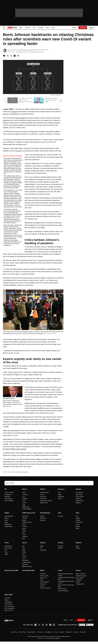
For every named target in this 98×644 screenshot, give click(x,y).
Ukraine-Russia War (11, 570)
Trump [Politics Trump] (42, 495)
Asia (34, 28)
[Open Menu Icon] (4, 28)
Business (61, 489)
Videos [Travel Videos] (6, 554)
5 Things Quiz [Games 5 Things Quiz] (80, 584)
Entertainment (45, 513)
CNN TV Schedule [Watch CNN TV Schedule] (45, 588)
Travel (7, 543)
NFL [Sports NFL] (24, 546)
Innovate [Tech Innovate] (60, 516)
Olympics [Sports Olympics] (25, 564)
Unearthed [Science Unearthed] (43, 550)
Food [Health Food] (6, 520)
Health (7, 513)
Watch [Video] (65, 620)
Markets (78, 489)
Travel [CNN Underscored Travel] (24, 535)
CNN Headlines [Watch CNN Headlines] (45, 582)
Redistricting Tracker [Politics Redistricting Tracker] (46, 501)
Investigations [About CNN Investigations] (8, 602)
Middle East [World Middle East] (26, 507)
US (5, 489)
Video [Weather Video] (77, 546)
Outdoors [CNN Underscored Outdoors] (25, 537)
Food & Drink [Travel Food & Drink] (8, 548)
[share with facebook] (15, 56)
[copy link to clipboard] (8, 56)
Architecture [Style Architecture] (79, 522)
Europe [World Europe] (24, 503)
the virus (6, 114)
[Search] (49, 483)
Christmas (14, 112)
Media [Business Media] (60, 495)
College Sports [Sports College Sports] (27, 562)
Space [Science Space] (42, 546)
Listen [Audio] (71, 620)
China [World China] (24, 501)
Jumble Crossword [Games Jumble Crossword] (81, 576)
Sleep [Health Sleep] (6, 522)
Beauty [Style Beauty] (78, 526)
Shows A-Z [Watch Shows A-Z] (43, 584)
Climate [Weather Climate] (78, 548)
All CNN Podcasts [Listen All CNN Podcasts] (63, 591)
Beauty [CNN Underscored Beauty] (24, 520)
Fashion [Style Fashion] (78, 520)
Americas (28, 28)
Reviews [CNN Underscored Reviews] (25, 526)
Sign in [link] (92, 28)
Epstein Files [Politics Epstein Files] (44, 503)
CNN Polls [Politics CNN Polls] (43, 499)
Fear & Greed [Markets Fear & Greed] (80, 497)
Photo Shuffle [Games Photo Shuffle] (80, 578)
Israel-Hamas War (29, 570)
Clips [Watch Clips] (42, 580)
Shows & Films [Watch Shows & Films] (44, 576)
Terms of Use (14, 632)
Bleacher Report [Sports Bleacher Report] (27, 566)
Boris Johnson (20, 118)
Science (43, 543)
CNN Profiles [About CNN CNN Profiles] (8, 604)
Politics (43, 489)
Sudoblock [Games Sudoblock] (79, 580)
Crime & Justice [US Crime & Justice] (9, 492)
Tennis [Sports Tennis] (24, 558)
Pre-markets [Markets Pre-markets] (79, 492)
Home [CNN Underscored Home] (24, 524)
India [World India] (24, 505)
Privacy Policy (22, 632)
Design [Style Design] (78, 518)
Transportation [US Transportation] (9, 499)
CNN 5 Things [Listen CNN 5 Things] (62, 589)
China (47, 28)
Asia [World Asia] (24, 497)
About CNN (8, 595)
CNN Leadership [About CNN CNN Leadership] (9, 606)
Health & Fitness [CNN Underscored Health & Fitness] (27, 522)
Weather (79, 543)
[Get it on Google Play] (90, 625)
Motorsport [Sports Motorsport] (25, 560)
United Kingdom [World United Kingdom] (27, 509)
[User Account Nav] (92, 28)
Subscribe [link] (83, 28)
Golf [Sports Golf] (24, 554)
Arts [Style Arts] (77, 516)
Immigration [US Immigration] (8, 495)
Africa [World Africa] (24, 492)
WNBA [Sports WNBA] (24, 552)
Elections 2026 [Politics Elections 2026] (44, 492)
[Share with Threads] (18, 56)
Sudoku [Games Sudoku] (78, 582)
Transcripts (76, 632)
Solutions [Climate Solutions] (61, 546)
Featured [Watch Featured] (43, 574)
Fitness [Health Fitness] (7, 518)
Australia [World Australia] (25, 499)
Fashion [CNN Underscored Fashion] (25, 518)
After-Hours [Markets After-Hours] (79, 495)
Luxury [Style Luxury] (78, 524)
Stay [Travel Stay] (6, 550)
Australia (41, 28)
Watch (74, 28)
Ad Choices (40, 632)
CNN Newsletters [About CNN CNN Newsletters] (9, 608)
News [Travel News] (6, 552)
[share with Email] (4, 56)
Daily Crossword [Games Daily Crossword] (80, 574)
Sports (25, 543)
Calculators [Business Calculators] (61, 497)
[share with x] (11, 56)
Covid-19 (19, 151)
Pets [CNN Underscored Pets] (24, 539)
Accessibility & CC (49, 632)
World (24, 489)
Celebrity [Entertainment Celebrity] (43, 520)
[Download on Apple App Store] (82, 625)
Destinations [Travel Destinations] (8, 546)
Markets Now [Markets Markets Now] (80, 501)
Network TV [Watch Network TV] (44, 578)
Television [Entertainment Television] (43, 518)
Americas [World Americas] (25, 495)
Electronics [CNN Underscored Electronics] (25, 516)
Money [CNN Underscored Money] (24, 531)
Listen (60, 570)
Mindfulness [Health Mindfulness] (8, 524)
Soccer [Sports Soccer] (24, 556)
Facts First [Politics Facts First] (43, 497)
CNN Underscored (29, 513)
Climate (61, 543)
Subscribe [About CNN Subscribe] (7, 598)
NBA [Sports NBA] (24, 548)
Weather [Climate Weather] (60, 548)
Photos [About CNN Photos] (7, 600)
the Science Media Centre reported (14, 449)
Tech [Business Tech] (59, 492)
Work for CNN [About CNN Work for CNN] (8, 610)
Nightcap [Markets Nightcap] (78, 503)
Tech (60, 513)
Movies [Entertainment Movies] (42, 516)
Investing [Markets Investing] (78, 499)
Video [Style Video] (77, 528)
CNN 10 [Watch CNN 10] (42, 586)
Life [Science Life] (41, 548)
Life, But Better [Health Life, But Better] (9, 516)
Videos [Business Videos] (60, 499)
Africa (21, 28)
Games (78, 570)
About (56, 632)
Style (77, 513)
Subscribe (62, 632)
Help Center (83, 632)
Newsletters (69, 632)
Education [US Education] (7, 497)
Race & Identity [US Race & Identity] (9, 501)
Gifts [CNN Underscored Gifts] (24, 533)
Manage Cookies (31, 632)
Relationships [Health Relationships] (8, 526)
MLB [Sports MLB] (24, 550)
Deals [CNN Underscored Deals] (24, 528)
